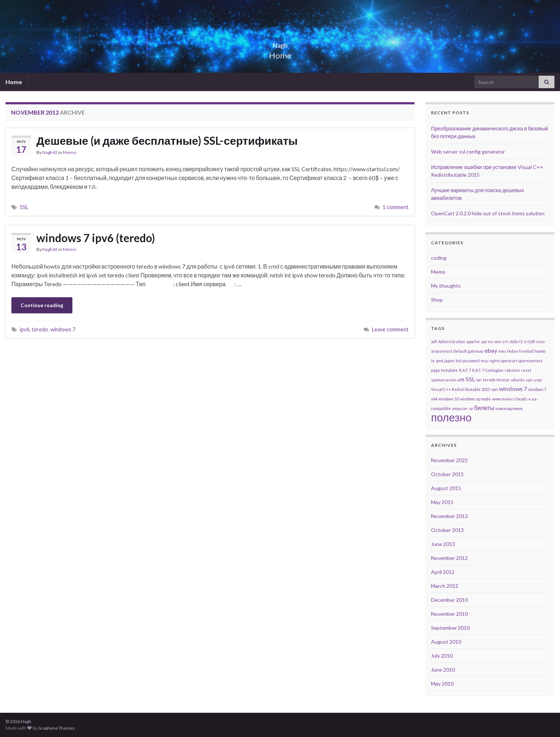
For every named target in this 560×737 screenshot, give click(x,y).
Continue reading (42, 305)
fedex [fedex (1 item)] (512, 351)
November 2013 (449, 516)
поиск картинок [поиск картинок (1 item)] (509, 408)
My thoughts (446, 286)
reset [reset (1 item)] (526, 370)
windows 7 (63, 329)
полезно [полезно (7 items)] (451, 417)
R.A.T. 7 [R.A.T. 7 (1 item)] (465, 370)
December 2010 (449, 600)
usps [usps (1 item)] (538, 380)
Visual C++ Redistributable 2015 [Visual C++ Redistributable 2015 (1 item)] (461, 389)
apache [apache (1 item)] (473, 341)
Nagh (280, 43)
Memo (69, 152)
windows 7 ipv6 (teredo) (96, 238)
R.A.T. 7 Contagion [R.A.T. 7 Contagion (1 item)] (488, 370)
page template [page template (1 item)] (444, 370)
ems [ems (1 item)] (502, 351)
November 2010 (449, 614)
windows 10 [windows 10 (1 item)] (449, 399)
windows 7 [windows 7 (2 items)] (513, 389)
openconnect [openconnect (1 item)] (530, 361)
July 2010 (442, 656)
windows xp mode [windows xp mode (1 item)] (475, 399)
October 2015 (447, 474)
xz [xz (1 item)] (471, 408)
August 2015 (446, 488)
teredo (40, 329)
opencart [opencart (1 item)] (509, 361)
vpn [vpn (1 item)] (495, 389)
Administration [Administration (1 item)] (452, 341)
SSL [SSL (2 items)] (470, 379)
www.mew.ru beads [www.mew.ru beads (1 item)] (510, 399)
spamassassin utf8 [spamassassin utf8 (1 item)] (448, 380)
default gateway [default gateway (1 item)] (468, 351)
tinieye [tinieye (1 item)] (503, 380)
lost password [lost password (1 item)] (468, 361)
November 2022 (449, 460)
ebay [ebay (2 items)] (491, 350)
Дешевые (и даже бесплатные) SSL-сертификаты (167, 140)
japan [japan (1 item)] (449, 361)
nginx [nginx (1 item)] (495, 361)
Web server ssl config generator (468, 152)
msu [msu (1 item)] (484, 361)
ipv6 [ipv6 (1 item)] (439, 361)
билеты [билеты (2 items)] (484, 408)
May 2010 (442, 684)
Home (14, 82)
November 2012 (449, 558)
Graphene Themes (56, 728)
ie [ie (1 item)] (433, 361)
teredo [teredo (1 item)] (489, 380)
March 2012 (445, 586)
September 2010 (450, 628)
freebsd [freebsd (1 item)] (526, 351)
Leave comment (390, 329)
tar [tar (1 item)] (479, 380)
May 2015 (442, 502)
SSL (24, 207)
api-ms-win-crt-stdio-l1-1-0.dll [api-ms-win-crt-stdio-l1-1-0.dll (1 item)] (508, 341)
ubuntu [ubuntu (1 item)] (518, 380)
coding (439, 258)
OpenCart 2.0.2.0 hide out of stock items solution (488, 213)
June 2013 (443, 544)
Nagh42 (50, 152)
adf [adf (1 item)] (434, 341)
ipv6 (25, 329)
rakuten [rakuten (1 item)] (512, 370)
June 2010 (443, 670)
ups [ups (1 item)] (529, 380)
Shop (437, 300)
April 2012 (443, 572)
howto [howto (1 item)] (540, 351)
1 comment (396, 207)
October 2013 (447, 530)
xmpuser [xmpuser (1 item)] (460, 408)
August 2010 (446, 642)
